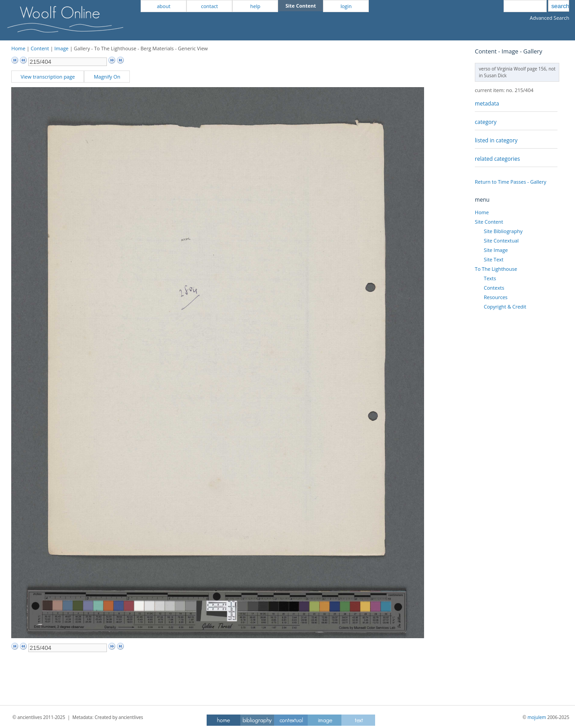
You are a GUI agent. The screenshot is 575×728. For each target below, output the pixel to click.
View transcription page (48, 77)
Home (18, 48)
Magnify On (107, 77)
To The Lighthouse (496, 269)
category (486, 122)
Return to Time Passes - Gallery (511, 182)
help (255, 6)
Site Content (489, 222)
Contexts (494, 288)
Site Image (496, 250)
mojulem (537, 717)
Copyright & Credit (505, 307)
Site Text (494, 259)
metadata (487, 104)
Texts (490, 278)
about (164, 6)
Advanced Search (549, 18)
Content (40, 48)
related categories (497, 159)
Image (62, 48)
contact (209, 6)
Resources (496, 297)
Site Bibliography (503, 231)
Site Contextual (501, 240)
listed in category (496, 140)
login (346, 6)
